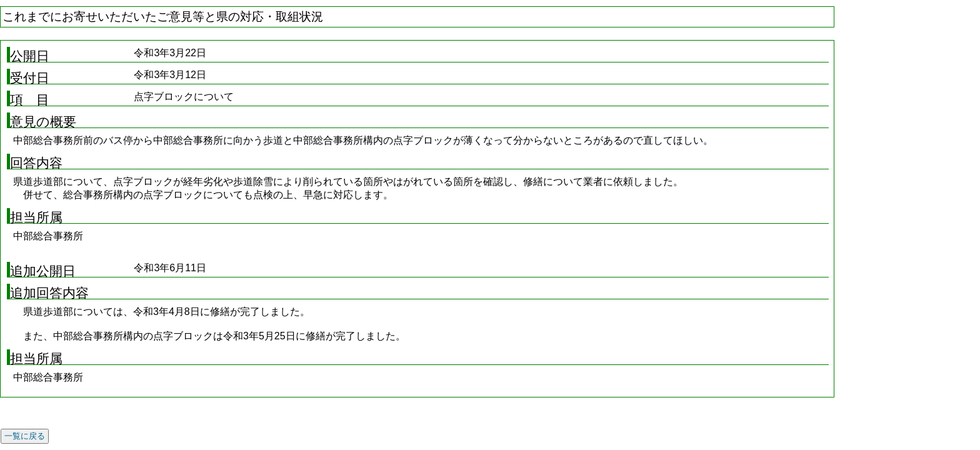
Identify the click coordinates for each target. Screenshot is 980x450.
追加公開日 (43, 271)
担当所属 (36, 217)
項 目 (30, 100)
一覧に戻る (25, 436)
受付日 (30, 78)
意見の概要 (43, 122)
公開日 (30, 56)
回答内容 (36, 163)
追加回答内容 (49, 293)
